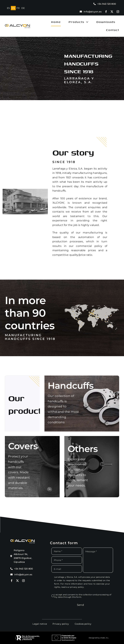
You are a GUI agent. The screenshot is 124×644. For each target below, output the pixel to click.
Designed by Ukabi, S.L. (99, 638)
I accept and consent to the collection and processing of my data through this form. (83, 596)
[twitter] (112, 12)
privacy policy (77, 587)
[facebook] (106, 12)
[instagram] (118, 12)
